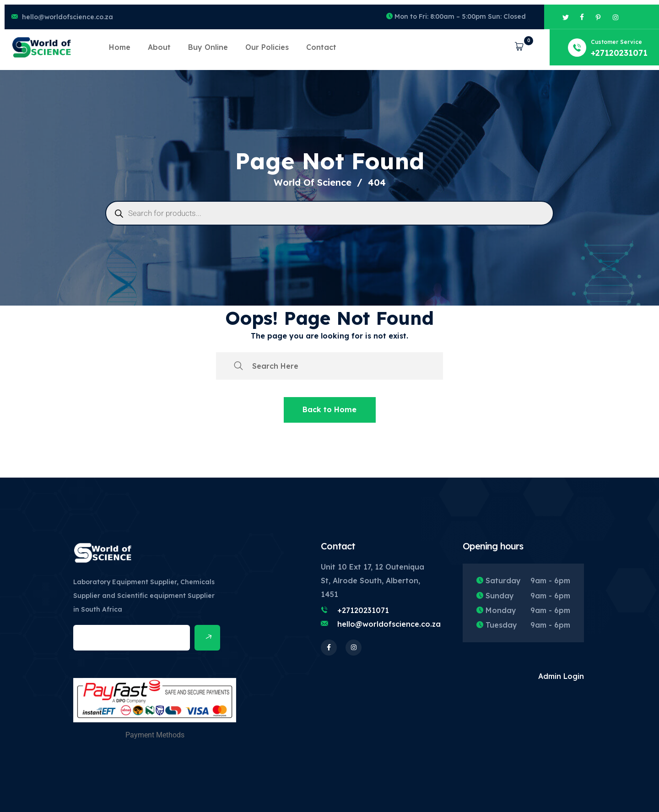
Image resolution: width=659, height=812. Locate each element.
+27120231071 (363, 610)
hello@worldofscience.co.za (68, 17)
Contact (321, 47)
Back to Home (329, 409)
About (159, 47)
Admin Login (561, 676)
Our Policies (267, 47)
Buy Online (208, 47)
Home (120, 47)
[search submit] (238, 366)
